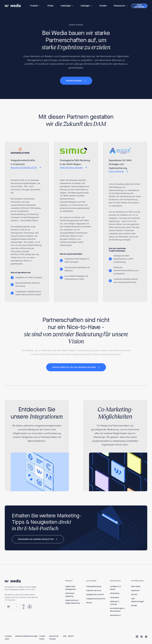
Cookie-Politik (42, 638)
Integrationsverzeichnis (96, 599)
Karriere (134, 595)
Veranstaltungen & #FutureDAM (117, 610)
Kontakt (134, 606)
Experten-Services (94, 590)
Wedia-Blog (115, 593)
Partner (89, 603)
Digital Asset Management (71, 588)
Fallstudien (114, 597)
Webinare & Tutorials (115, 603)
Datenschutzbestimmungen (26, 636)
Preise (50, 6)
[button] (35, 6)
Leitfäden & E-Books (116, 588)
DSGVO (71, 636)
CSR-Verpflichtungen (138, 600)
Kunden (103, 6)
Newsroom (135, 590)
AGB (65, 636)
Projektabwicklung (94, 586)
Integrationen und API (95, 595)
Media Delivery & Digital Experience (73, 602)
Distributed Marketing (70, 595)
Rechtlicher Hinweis (54, 638)
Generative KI (115, 615)
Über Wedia (136, 586)
